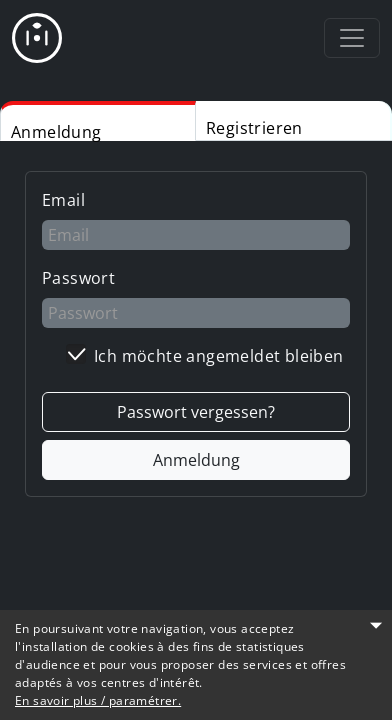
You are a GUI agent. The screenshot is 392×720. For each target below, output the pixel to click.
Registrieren (254, 128)
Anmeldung (56, 130)
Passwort (78, 278)
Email (63, 200)
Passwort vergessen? (196, 412)
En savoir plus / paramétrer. (98, 700)
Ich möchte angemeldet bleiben (219, 356)
